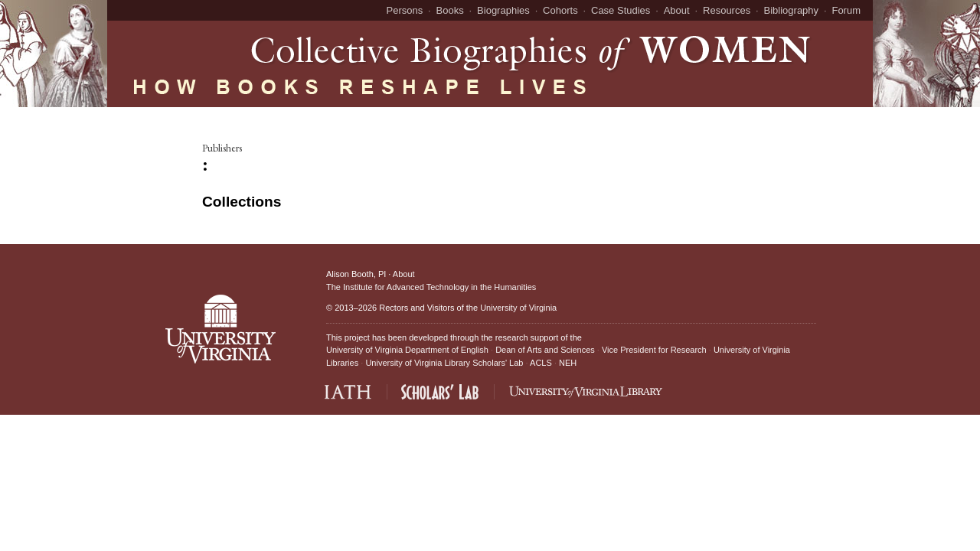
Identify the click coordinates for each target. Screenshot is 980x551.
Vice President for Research (654, 350)
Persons (405, 10)
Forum (846, 10)
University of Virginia (518, 308)
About (677, 10)
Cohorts (560, 10)
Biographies (503, 10)
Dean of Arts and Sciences (545, 350)
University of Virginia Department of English (407, 350)
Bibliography (792, 10)
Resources (727, 10)
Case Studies (621, 10)
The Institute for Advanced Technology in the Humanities (431, 287)
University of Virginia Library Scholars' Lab (444, 363)
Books (450, 10)
